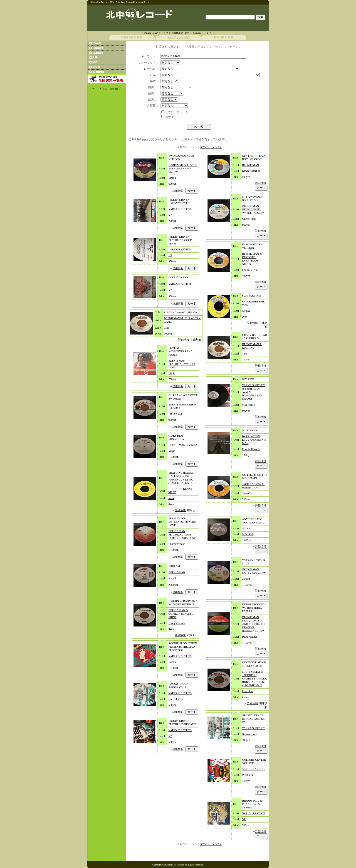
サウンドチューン (177, 112)
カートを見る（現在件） (106, 89)
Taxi (166, 328)
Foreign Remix (177, 623)
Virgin (172, 373)
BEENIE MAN (177, 572)
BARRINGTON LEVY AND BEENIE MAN (254, 440)
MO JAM (247, 534)
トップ (165, 33)
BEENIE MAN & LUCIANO (252, 346)
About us (197, 33)
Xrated (246, 493)
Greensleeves (176, 699)
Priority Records (251, 449)
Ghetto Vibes (249, 219)
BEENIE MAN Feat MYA (183, 445)
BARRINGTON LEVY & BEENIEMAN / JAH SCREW (183, 169)
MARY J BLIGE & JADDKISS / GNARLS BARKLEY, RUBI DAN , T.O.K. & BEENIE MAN (255, 679)
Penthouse (248, 775)
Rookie (172, 662)
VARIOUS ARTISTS (180, 209)
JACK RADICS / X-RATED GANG (253, 486)
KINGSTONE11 (251, 171)
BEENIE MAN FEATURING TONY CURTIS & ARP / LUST (182, 535)
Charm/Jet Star (177, 544)
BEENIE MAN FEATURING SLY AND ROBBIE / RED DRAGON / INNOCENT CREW (254, 624)
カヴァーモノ (174, 117)
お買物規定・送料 (180, 33)
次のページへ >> (211, 147)
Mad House (248, 405)
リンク (208, 33)
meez (171, 498)
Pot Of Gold (175, 414)
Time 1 (172, 178)
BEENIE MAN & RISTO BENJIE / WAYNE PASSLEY (253, 209)
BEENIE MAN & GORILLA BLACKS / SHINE (181, 614)
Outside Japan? (151, 33)
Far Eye (246, 311)
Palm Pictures (250, 637)
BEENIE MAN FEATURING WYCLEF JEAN (182, 364)
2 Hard (172, 579)
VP (170, 215)
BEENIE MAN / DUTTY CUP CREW (254, 571)
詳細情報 (178, 191)
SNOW (246, 528)
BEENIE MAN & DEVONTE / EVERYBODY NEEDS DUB (252, 259)
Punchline (248, 691)
